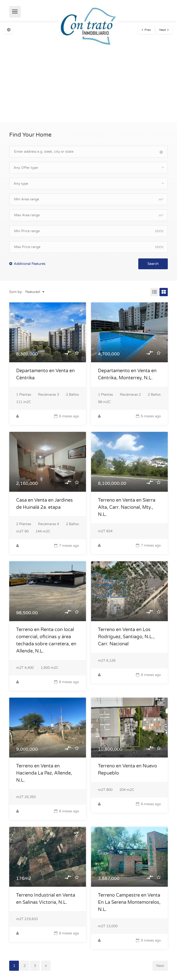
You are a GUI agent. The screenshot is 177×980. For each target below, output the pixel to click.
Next (163, 30)
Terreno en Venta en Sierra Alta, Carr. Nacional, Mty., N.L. (127, 507)
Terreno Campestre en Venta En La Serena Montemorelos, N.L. (129, 902)
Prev (148, 30)
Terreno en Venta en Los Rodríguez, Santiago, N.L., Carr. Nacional (126, 637)
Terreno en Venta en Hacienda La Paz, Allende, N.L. (44, 773)
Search (153, 264)
